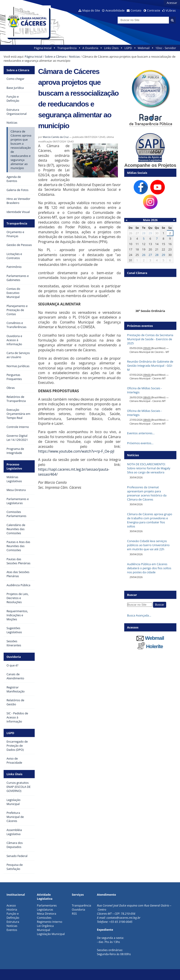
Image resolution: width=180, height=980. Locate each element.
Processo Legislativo (14, 466)
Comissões (44, 918)
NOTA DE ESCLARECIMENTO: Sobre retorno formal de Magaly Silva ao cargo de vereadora (149, 468)
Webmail (144, 48)
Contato (136, 10)
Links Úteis (111, 48)
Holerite (150, 646)
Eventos (12, 930)
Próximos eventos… (140, 443)
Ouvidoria (14, 657)
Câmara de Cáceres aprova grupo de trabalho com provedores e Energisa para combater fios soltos (150, 520)
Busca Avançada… (139, 615)
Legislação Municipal (51, 934)
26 (144, 255)
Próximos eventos (140, 326)
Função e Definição (13, 916)
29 (150, 233)
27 (150, 255)
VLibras (171, 10)
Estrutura (13, 922)
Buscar (132, 595)
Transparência (67, 48)
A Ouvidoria (90, 48)
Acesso (11, 905)
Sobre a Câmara (56, 57)
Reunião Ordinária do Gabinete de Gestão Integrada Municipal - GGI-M (150, 366)
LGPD (128, 48)
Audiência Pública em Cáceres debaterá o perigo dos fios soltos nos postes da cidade (149, 568)
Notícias (74, 57)
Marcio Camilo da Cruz (56, 137)
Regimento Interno (50, 922)
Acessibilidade (115, 10)
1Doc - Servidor (166, 48)
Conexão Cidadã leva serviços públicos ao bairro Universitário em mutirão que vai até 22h (148, 545)
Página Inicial (43, 48)
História (12, 909)
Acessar (172, 3)
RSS (74, 914)
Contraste (153, 10)
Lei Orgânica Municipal (45, 928)
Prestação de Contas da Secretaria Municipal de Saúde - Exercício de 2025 (150, 339)
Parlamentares (47, 905)
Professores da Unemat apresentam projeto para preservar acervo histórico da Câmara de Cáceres (147, 493)
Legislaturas (45, 909)
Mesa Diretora (47, 914)
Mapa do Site (91, 10)
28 (144, 233)
